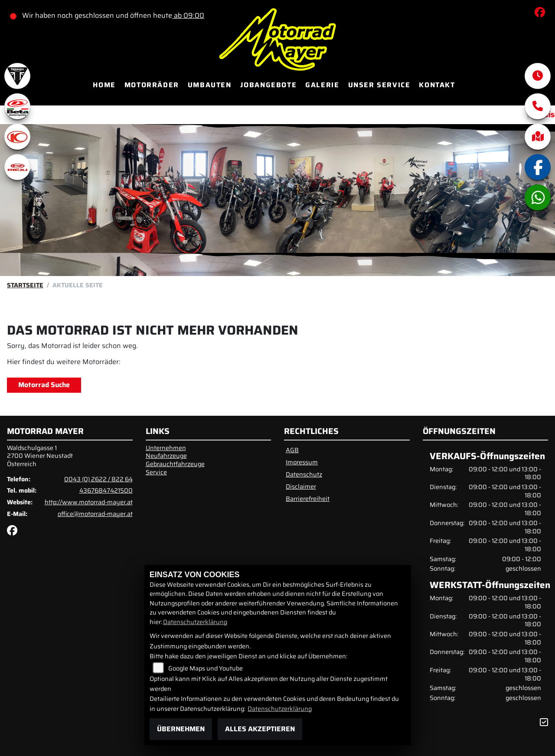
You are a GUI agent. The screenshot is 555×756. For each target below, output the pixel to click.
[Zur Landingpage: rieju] (17, 167)
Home (104, 85)
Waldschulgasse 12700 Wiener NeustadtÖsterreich (40, 456)
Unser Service (379, 85)
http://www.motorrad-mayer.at (89, 502)
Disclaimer (301, 486)
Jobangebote (269, 85)
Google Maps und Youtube (206, 668)
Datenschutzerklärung (195, 622)
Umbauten (210, 85)
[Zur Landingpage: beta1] (17, 106)
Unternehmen (166, 448)
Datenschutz (304, 474)
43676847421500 (106, 490)
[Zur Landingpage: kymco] (17, 137)
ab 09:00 (188, 15)
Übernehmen (181, 729)
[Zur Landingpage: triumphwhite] (17, 76)
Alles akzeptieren (260, 729)
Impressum (302, 462)
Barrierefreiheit (308, 499)
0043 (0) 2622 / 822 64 (98, 479)
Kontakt (437, 85)
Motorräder (152, 85)
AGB (292, 450)
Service (156, 472)
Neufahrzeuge (166, 456)
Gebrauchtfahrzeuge (175, 464)
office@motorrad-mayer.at (95, 514)
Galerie (322, 85)
